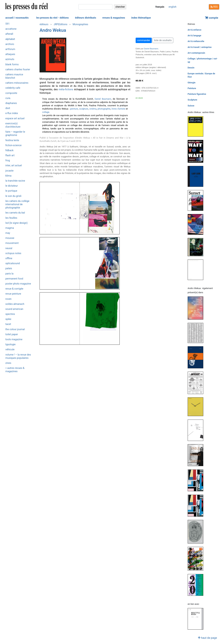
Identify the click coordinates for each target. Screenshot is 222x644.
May (8, 233)
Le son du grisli (13, 196)
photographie (104, 109)
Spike (8, 319)
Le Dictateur (12, 186)
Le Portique (11, 191)
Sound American (14, 309)
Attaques (10, 54)
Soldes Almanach (15, 304)
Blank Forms (12, 64)
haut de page (207, 638)
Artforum (10, 49)
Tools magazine (14, 339)
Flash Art (10, 155)
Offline (9, 258)
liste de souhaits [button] (163, 40)
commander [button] (144, 40)
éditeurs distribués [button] (86, 18)
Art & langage (195, 35)
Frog (8, 160)
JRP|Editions (60, 24)
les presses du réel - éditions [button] (52, 18)
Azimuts (10, 59)
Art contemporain (196, 53)
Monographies (80, 24)
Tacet (8, 324)
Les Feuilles (11, 218)
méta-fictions (66, 89)
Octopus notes (13, 253)
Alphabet (10, 39)
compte (212, 18)
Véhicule (10, 350)
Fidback (9, 150)
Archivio (10, 44)
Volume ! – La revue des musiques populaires (18, 356)
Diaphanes (11, 103)
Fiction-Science (13, 145)
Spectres (10, 314)
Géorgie (192, 83)
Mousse (10, 238)
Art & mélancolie (196, 41)
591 (7, 24)
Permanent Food (14, 279)
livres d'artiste (118, 109)
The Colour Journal (15, 329)
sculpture (84, 109)
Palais (9, 268)
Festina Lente (12, 140)
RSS (214, 7)
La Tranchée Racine (15, 181)
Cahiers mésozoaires (17, 83)
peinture (74, 109)
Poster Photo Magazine (18, 284)
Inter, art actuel (14, 166)
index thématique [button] (141, 18)
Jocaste (9, 171)
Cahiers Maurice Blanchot (14, 76)
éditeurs (44, 24)
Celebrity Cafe (13, 88)
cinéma (93, 109)
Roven (8, 299)
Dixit (8, 108)
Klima (8, 176)
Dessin (191, 68)
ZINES (8, 363)
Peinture (192, 88)
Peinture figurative (197, 94)
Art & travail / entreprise (200, 47)
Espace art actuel (15, 118)
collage (46, 112)
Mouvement (12, 243)
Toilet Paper (12, 334)
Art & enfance (195, 30)
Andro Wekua (53, 30)
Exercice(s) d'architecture (13, 125)
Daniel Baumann (103, 99)
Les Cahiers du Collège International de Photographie (17, 204)
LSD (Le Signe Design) (16, 223)
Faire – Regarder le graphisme (15, 133)
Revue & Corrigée (14, 289)
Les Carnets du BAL (15, 213)
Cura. (8, 98)
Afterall (9, 34)
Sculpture (192, 100)
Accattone (11, 29)
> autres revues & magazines (15, 370)
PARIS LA (9, 274)
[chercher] (95, 7)
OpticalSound (13, 263)
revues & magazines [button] (114, 18)
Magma (10, 228)
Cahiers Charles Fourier (18, 70)
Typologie (10, 344)
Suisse (191, 106)
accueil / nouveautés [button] (17, 18)
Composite (11, 93)
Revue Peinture (13, 294)
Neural (9, 248)
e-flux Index (12, 113)
